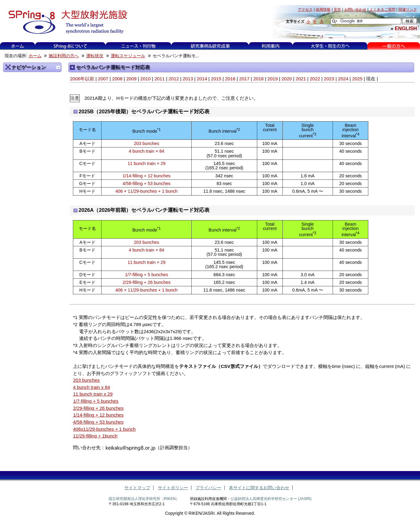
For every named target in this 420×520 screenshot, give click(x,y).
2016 (230, 79)
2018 (258, 79)
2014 (202, 79)
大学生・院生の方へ (330, 46)
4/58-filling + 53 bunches (146, 183)
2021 (301, 79)
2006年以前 (82, 79)
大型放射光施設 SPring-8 (66, 22)
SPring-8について (70, 46)
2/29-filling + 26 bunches (146, 282)
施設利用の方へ (64, 56)
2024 (343, 79)
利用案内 (270, 46)
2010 (146, 79)
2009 (131, 79)
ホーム (18, 46)
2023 (329, 79)
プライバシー (208, 488)
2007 (103, 79)
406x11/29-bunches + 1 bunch (104, 429)
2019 (273, 79)
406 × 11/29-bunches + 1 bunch (146, 191)
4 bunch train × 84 (147, 151)
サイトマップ (137, 488)
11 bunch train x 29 (93, 394)
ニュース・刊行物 (138, 46)
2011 (160, 79)
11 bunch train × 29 (147, 163)
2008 (117, 79)
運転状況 (95, 56)
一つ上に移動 (58, 67)
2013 (188, 79)
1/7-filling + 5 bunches (146, 275)
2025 (357, 79)
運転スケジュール (128, 56)
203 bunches (146, 143)
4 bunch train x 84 (91, 387)
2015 (216, 79)
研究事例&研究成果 (210, 46)
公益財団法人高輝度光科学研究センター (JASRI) (271, 499)
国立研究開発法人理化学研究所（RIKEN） (144, 499)
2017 (244, 79)
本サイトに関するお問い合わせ (259, 488)
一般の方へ (394, 46)
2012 (174, 79)
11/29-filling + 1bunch (95, 436)
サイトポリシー (173, 488)
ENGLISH (406, 28)
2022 (315, 79)
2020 (287, 79)
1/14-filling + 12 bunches (146, 176)
